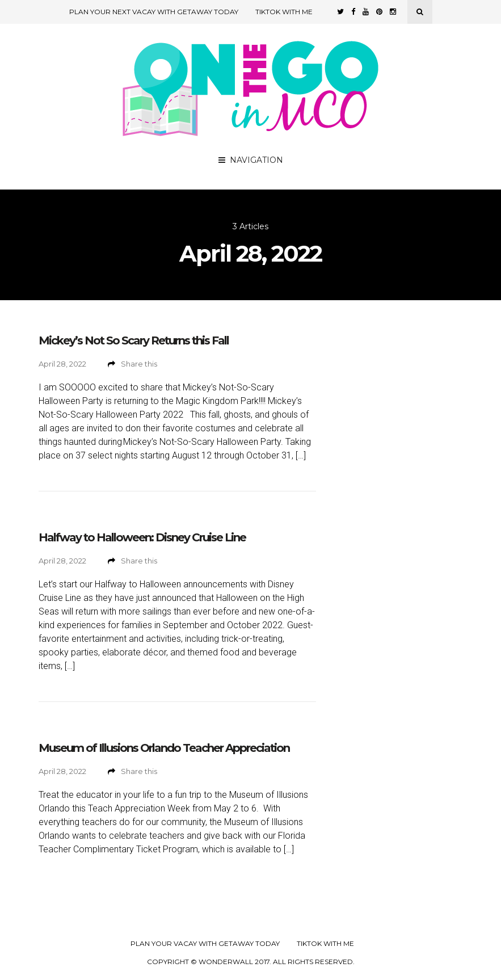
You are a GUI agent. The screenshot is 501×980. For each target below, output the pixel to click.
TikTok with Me (284, 12)
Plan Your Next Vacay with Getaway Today (154, 12)
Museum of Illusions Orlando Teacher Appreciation (164, 748)
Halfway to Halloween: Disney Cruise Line (142, 537)
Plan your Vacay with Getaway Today (205, 944)
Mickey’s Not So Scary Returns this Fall (134, 340)
